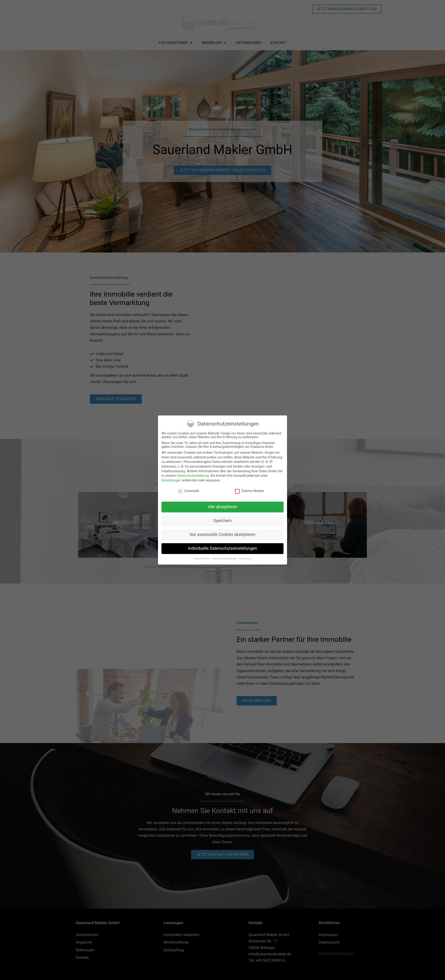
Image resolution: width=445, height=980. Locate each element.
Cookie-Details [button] (202, 559)
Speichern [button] (222, 521)
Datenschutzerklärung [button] (224, 559)
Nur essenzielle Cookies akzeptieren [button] (222, 535)
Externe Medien (249, 491)
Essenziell (188, 491)
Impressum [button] (245, 559)
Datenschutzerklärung (193, 476)
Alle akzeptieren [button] (222, 507)
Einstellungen (171, 480)
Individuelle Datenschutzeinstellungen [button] (222, 549)
